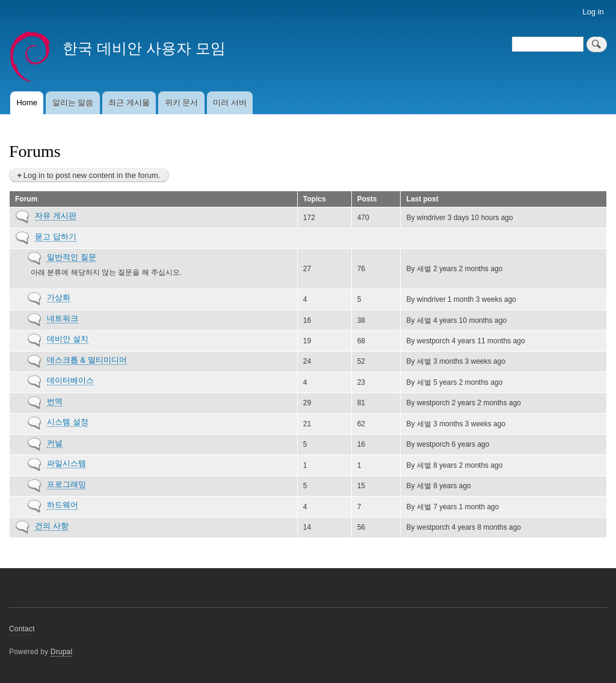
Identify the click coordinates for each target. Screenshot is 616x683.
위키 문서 (182, 103)
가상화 (59, 297)
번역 (55, 401)
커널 (55, 443)
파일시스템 (66, 463)
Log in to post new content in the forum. (92, 175)
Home (27, 103)
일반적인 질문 (72, 257)
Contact (22, 629)
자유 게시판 (56, 216)
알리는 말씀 (73, 103)
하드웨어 (63, 505)
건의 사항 (52, 526)
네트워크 (63, 318)
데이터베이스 (70, 380)
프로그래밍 (66, 484)
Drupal (62, 652)
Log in (593, 12)
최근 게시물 (129, 103)
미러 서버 (230, 103)
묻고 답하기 (56, 237)
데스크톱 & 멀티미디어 (87, 360)
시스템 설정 (68, 422)
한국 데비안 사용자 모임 (144, 48)
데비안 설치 (68, 339)
